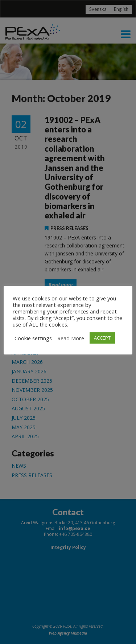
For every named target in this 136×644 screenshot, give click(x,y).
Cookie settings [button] (33, 338)
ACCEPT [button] (102, 338)
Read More (71, 338)
